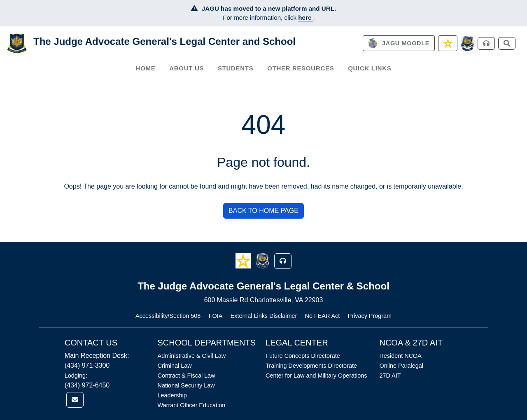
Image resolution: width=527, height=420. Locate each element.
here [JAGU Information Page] (305, 17)
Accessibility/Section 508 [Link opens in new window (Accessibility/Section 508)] (168, 316)
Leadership (172, 395)
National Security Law (186, 385)
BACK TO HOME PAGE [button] (263, 211)
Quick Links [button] (370, 68)
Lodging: (76, 376)
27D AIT (390, 376)
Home (146, 68)
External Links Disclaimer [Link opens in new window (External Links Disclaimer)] (264, 316)
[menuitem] (146, 68)
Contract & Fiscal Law (187, 376)
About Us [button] (187, 68)
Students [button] (236, 68)
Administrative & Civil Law (192, 356)
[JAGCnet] (468, 43)
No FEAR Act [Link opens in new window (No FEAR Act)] (323, 316)
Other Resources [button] (301, 68)
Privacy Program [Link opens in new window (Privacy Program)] (370, 316)
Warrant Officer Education (192, 405)
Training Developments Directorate (311, 366)
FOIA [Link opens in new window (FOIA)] (216, 316)
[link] (399, 43)
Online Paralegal (401, 366)
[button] (244, 260)
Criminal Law (175, 366)
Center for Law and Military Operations (316, 376)
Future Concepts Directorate (303, 356)
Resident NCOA (400, 356)
